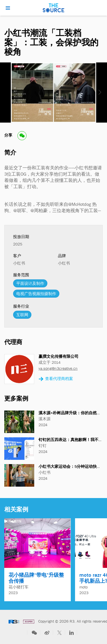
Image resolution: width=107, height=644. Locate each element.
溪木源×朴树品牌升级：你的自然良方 (72, 413)
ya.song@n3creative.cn (58, 368)
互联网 (22, 315)
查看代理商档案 (56, 379)
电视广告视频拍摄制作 (36, 294)
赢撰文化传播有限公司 (58, 356)
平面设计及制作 (30, 283)
